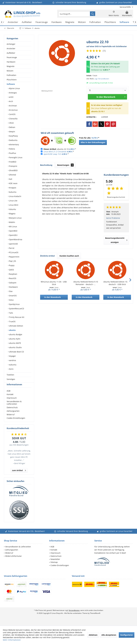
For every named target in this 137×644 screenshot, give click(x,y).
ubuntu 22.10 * (60, 149)
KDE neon (13, 183)
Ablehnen (93, 635)
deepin (12, 132)
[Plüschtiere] (110, 22)
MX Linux (13, 227)
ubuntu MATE (15, 343)
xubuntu (12, 365)
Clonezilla (13, 119)
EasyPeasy (13, 136)
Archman (13, 106)
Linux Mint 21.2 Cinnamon (55, 152)
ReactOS (12, 278)
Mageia (12, 214)
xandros (12, 360)
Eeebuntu (13, 140)
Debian (12, 127)
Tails (11, 313)
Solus (11, 300)
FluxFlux (12, 153)
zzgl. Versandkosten (102, 79)
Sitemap (54, 567)
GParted (12, 175)
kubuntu (12, 192)
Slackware (13, 287)
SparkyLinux (14, 304)
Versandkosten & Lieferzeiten (14, 407)
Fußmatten (11, 75)
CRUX (11, 123)
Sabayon (12, 283)
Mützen (10, 71)
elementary (14, 144)
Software (11, 84)
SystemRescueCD (16, 309)
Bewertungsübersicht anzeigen (116, 240)
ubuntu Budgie (15, 334)
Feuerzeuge (12, 57)
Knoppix (12, 188)
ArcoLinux (13, 110)
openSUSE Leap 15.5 (52, 154)
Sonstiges (11, 379)
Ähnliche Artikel (47, 256)
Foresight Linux (15, 157)
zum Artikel (19, 475)
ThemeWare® (95, 618)
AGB (9, 396)
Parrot (11, 248)
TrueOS (12, 321)
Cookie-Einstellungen (16, 423)
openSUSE (13, 244)
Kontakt (10, 399)
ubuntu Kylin (14, 339)
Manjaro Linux (15, 218)
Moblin (12, 222)
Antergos (13, 93)
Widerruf (11, 419)
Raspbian (13, 274)
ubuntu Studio (15, 347)
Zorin (11, 369)
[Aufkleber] (27, 22)
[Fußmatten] (95, 22)
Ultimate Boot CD (16, 352)
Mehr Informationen (12, 640)
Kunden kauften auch (69, 256)
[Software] (124, 22)
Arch (11, 101)
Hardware (11, 62)
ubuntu (12, 330)
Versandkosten (74, 615)
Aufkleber (11, 53)
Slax (10, 291)
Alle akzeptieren (109, 635)
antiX (11, 97)
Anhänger (11, 44)
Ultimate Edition (16, 326)
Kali (10, 179)
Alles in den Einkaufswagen (93, 142)
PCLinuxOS (13, 252)
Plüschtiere (12, 80)
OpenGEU (13, 235)
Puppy (11, 265)
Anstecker (11, 48)
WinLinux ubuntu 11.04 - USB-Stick (54, 283)
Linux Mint (13, 205)
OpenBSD (13, 231)
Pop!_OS (12, 261)
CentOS (12, 114)
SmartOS (13, 296)
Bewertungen (65, 165)
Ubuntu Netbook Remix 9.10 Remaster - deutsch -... (86, 283)
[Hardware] (57, 22)
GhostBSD (13, 170)
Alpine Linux (14, 88)
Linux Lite (13, 201)
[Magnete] (70, 22)
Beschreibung (46, 165)
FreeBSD (12, 162)
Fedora (12, 149)
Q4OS (11, 270)
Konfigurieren (127, 635)
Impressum (12, 403)
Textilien (10, 375)
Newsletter (55, 564)
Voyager (12, 356)
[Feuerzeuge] (42, 22)
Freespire (13, 166)
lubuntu (12, 209)
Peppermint (14, 257)
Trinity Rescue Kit (16, 317)
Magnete (11, 66)
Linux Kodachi (15, 196)
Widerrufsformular (14, 561)
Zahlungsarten (13, 416)
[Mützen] (82, 22)
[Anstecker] (13, 22)
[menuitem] (125, 7)
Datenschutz (12, 412)
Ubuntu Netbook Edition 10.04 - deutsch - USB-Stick (117, 283)
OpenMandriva (15, 239)
